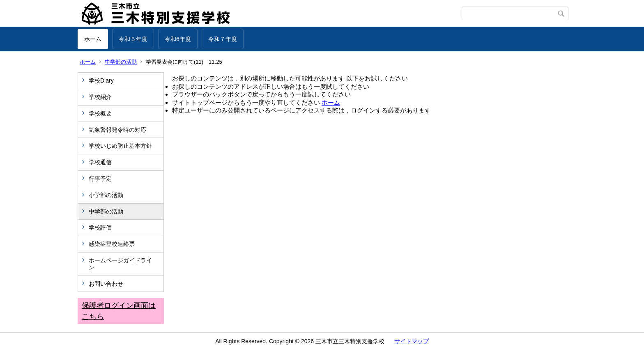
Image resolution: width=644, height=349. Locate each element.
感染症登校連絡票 (112, 244)
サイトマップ (412, 341)
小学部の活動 (106, 195)
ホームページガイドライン (120, 264)
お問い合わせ (106, 284)
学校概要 (100, 113)
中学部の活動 (121, 62)
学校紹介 (100, 97)
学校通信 (100, 162)
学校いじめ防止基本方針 (120, 146)
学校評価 (100, 227)
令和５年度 (133, 39)
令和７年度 (223, 39)
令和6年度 (178, 39)
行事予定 (103, 179)
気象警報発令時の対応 (117, 130)
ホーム (93, 39)
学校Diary (101, 80)
